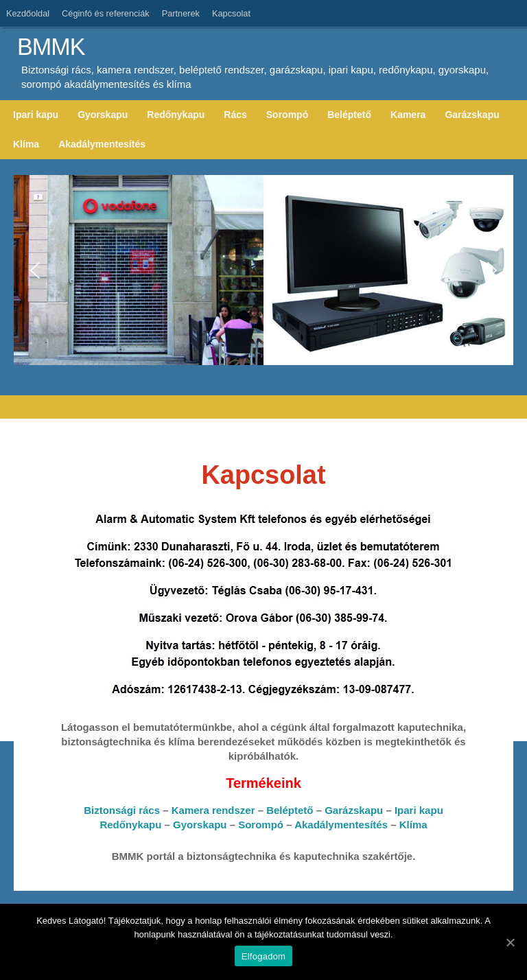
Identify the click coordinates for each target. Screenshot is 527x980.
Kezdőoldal (28, 13)
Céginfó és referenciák (106, 13)
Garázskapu (354, 810)
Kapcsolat (231, 13)
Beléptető (290, 810)
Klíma (413, 825)
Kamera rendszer (213, 810)
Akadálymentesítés (341, 825)
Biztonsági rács (122, 810)
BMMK (51, 47)
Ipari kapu (419, 810)
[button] (35, 270)
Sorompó (261, 825)
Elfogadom (263, 956)
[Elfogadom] (510, 942)
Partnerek (181, 13)
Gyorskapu (200, 825)
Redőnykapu (130, 825)
